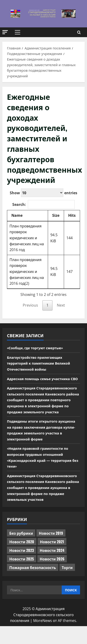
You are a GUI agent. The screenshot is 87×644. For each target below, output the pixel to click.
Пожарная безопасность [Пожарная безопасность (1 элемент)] (33, 585)
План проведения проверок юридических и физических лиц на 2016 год (27, 238)
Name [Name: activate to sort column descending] (17, 215)
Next (61, 305)
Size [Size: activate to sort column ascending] (56, 215)
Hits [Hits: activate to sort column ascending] (72, 215)
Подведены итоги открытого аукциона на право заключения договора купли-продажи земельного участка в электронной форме (43, 442)
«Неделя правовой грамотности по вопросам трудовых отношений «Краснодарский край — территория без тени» (42, 469)
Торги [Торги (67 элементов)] (67, 585)
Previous (30, 305)
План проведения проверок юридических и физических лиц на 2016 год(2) (27, 272)
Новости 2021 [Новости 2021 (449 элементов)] (52, 559)
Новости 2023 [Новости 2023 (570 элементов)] (22, 568)
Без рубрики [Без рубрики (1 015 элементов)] (21, 551)
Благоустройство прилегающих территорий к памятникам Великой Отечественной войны (41, 363)
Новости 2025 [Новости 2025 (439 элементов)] (22, 576)
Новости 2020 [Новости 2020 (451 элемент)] (22, 559)
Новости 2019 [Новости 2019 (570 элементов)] (51, 551)
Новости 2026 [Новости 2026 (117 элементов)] (52, 576)
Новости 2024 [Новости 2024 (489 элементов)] (52, 568)
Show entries (43, 193)
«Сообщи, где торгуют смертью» (37, 348)
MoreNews (43, 638)
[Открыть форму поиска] (79, 32)
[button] (5, 32)
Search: (43, 204)
